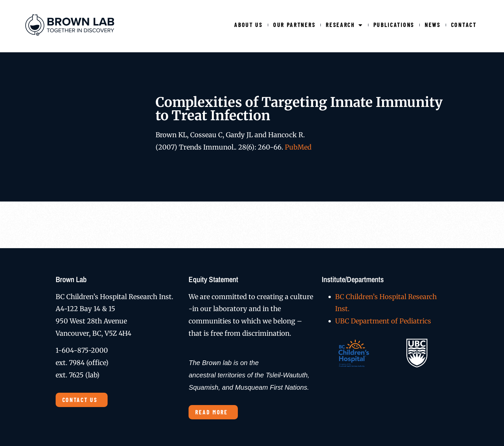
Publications (394, 25)
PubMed (298, 147)
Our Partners (294, 25)
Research (344, 25)
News (433, 25)
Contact (464, 25)
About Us (249, 25)
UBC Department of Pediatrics (383, 321)
